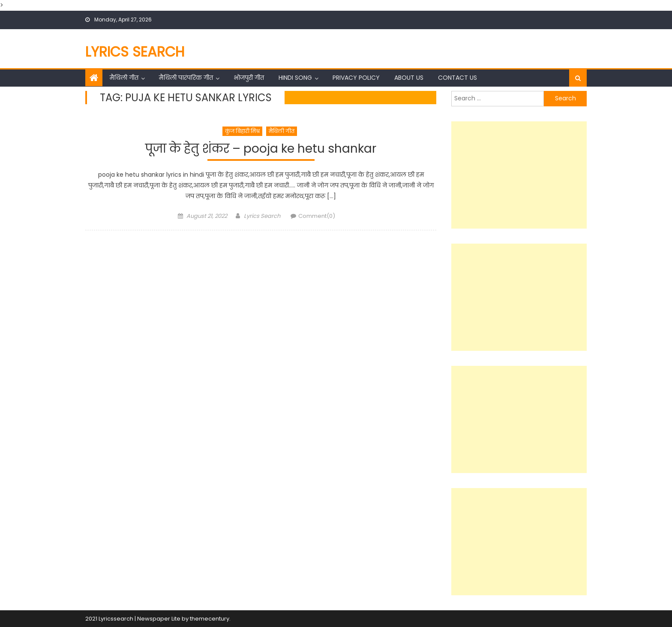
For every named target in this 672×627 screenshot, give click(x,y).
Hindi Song (295, 78)
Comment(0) (317, 216)
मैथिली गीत (124, 78)
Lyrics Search (135, 52)
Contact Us (457, 78)
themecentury (210, 619)
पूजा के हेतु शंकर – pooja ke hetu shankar (261, 149)
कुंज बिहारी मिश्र (242, 131)
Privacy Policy (356, 78)
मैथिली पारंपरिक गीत (186, 78)
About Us (409, 78)
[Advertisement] (519, 175)
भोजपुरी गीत (249, 78)
